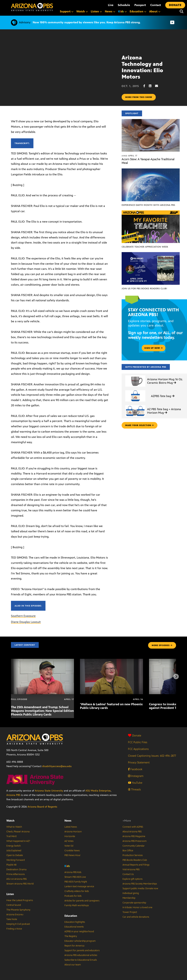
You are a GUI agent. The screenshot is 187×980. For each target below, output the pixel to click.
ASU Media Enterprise (98, 791)
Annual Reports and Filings (136, 865)
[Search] (182, 11)
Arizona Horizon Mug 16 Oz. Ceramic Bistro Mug (165, 381)
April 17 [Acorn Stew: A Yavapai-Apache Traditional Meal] (129, 156)
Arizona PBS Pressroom (135, 841)
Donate (135, 735)
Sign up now (154, 348)
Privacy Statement (139, 762)
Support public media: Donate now (140, 888)
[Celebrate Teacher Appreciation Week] (151, 212)
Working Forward (16, 860)
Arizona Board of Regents (42, 807)
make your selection (140, 425)
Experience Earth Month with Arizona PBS (148, 205)
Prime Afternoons (16, 874)
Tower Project (130, 912)
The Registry (71, 936)
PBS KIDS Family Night (76, 882)
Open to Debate (15, 855)
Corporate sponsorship (134, 903)
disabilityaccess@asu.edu (57, 766)
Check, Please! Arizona (18, 832)
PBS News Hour (72, 855)
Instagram (136, 776)
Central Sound (14, 905)
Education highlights (75, 922)
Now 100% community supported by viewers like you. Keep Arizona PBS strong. (87, 22)
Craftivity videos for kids (77, 891)
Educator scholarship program (80, 941)
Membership (129, 898)
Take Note (12, 919)
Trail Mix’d (11, 836)
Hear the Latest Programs (20, 900)
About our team (73, 965)
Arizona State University (49, 791)
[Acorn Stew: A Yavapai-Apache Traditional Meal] (151, 121)
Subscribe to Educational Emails (81, 960)
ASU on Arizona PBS (17, 879)
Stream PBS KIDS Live (75, 877)
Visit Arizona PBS (131, 870)
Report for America (74, 946)
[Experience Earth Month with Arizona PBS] (151, 170)
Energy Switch (14, 846)
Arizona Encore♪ (15, 915)
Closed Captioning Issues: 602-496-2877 (152, 756)
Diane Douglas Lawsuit (26, 622)
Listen (10, 894)
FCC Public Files (138, 742)
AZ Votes (69, 841)
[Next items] (176, 676)
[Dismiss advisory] (172, 23)
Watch (10, 821)
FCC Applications (138, 749)
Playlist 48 (11, 865)
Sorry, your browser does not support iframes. (61, 70)
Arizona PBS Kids (73, 872)
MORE (162, 645)
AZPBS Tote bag (163, 396)
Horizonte (70, 836)
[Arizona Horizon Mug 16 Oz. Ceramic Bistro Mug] (135, 375)
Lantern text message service (79, 886)
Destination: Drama (16, 870)
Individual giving (131, 893)
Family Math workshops (77, 905)
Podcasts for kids (73, 896)
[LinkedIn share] (152, 86)
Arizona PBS (13, 795)
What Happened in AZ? (18, 841)
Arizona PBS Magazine (134, 836)
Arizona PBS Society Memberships (140, 884)
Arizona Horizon (73, 832)
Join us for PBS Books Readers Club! (144, 289)
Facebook (135, 769)
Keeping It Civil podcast (18, 924)
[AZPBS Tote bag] (135, 390)
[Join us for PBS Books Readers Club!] (151, 254)
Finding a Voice (14, 929)
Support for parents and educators (82, 950)
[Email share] (158, 86)
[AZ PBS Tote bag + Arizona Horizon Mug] (135, 405)
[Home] (32, 7)
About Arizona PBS (132, 832)
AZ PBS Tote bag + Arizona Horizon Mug (164, 411)
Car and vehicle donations (136, 917)
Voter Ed (69, 846)
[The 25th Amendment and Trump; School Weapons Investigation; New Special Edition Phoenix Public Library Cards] (42, 661)
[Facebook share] (146, 86)
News (68, 821)
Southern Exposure (23, 616)
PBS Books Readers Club (135, 860)
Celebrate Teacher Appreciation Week (145, 247)
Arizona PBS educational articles (81, 955)
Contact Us (128, 874)
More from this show (139, 97)
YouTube (135, 783)
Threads (134, 789)
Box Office (128, 851)
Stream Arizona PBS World (20, 884)
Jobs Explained (14, 851)
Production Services (133, 855)
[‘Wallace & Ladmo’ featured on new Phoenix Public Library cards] (111, 661)
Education (71, 916)
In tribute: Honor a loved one (137, 907)
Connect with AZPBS (133, 827)
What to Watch (14, 827)
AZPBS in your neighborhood (79, 932)
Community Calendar (134, 846)
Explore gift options (132, 879)
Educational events (74, 927)
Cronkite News (72, 851)
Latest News (71, 827)
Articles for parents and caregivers (82, 901)
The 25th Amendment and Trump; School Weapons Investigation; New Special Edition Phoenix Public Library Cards (42, 711)
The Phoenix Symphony (18, 910)
